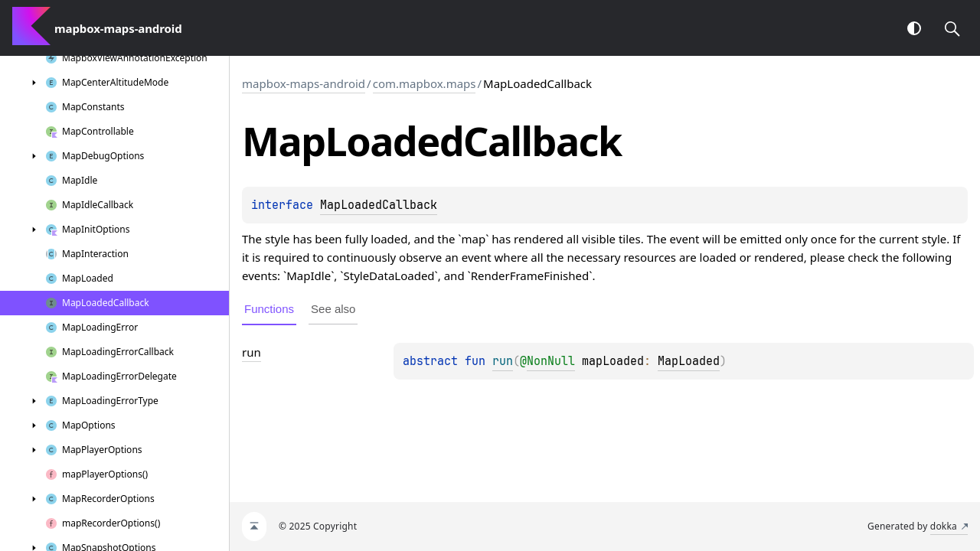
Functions (269, 309)
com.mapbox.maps (425, 83)
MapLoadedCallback (379, 205)
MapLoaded (689, 361)
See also (333, 309)
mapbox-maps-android (304, 83)
